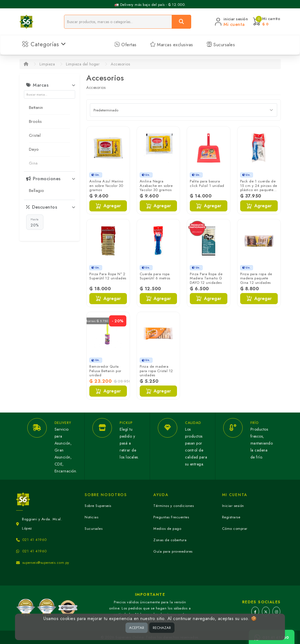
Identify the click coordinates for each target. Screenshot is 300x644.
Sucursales (221, 45)
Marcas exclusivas (172, 45)
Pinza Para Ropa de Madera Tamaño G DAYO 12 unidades (206, 278)
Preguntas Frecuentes (171, 517)
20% (35, 222)
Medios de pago (167, 529)
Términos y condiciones (174, 506)
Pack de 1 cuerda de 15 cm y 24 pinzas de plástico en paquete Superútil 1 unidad (259, 188)
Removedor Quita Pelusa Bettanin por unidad (105, 371)
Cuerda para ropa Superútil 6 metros (155, 276)
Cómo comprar (235, 529)
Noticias (91, 517)
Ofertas (126, 45)
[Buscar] (181, 22)
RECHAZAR (162, 628)
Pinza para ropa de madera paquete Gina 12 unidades (256, 278)
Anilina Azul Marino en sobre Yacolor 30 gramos (106, 186)
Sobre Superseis (98, 506)
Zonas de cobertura (170, 540)
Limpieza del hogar (83, 64)
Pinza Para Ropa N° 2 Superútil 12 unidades (108, 276)
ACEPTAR (137, 628)
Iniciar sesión (233, 506)
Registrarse (231, 517)
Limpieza (47, 64)
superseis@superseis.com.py (46, 563)
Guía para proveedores (173, 551)
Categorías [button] (44, 44)
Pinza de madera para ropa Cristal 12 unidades (156, 371)
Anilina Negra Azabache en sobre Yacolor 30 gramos (156, 186)
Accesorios (120, 64)
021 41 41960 (35, 540)
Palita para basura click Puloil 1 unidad (207, 183)
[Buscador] (118, 22)
